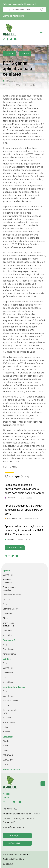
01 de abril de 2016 (12, 85)
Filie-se (6, 618)
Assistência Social (11, 701)
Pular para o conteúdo (13, 4)
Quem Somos (9, 575)
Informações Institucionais (8, 624)
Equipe (6, 604)
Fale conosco (14, 843)
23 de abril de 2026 (25, 498)
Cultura (6, 705)
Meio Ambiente (9, 722)
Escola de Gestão (11, 770)
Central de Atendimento (14, 16)
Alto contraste (30, 4)
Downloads (8, 614)
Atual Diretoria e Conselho (9, 589)
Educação (7, 718)
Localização (14, 836)
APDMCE (7, 746)
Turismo (6, 732)
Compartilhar (30, 85)
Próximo (25, 54)
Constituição (8, 673)
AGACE (6, 741)
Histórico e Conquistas (8, 581)
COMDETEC (8, 760)
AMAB (5, 750)
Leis (5, 677)
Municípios (7, 635)
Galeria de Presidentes (12, 595)
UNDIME (6, 765)
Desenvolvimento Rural (10, 712)
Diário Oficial (8, 682)
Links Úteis (7, 631)
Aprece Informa (9, 654)
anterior (9, 54)
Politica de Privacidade (14, 859)
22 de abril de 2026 (25, 539)
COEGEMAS (8, 755)
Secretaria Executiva (11, 609)
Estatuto (6, 599)
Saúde (5, 727)
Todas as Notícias (15, 548)
